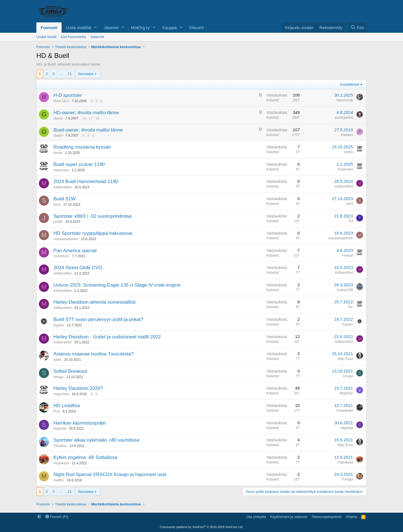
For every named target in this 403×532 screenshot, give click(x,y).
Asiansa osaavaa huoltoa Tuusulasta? (93, 354)
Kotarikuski (345, 411)
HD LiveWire (67, 406)
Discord (196, 28)
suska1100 (345, 290)
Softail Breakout (70, 371)
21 (70, 74)
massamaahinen (66, 239)
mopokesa (61, 463)
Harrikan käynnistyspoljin (80, 423)
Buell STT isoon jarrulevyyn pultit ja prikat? (98, 319)
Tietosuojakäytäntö (326, 517)
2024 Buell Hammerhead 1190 (86, 181)
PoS (57, 411)
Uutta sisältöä (79, 28)
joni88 (58, 222)
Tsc (350, 307)
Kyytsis (59, 325)
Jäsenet (111, 28)
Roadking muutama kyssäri (82, 147)
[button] (96, 28)
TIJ (351, 221)
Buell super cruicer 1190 (79, 164)
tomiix (58, 153)
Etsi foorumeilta (74, 37)
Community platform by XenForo (201, 527)
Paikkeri (347, 135)
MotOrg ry (140, 28)
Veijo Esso (345, 359)
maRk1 (59, 480)
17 (91, 118)
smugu (58, 377)
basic (57, 360)
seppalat (60, 428)
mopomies (61, 170)
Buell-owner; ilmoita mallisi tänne (88, 130)
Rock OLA (61, 101)
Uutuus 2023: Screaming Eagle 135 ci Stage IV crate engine (117, 285)
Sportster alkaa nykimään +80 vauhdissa (96, 440)
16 (84, 118)
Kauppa (170, 28)
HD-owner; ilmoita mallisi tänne (86, 113)
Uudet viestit (46, 37)
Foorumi (49, 28)
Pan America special (75, 251)
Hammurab (345, 100)
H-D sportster (68, 95)
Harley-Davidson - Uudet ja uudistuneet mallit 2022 (107, 337)
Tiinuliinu (60, 446)
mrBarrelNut (63, 187)
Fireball (347, 256)
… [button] (61, 74)
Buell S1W (65, 199)
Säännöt (97, 37)
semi (57, 205)
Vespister (346, 393)
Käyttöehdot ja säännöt (289, 517)
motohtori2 (61, 256)
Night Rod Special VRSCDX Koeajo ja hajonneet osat (110, 474)
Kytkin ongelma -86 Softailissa (85, 457)
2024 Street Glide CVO (78, 268)
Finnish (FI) (57, 517)
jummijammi (344, 118)
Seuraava (86, 74)
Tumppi (347, 479)
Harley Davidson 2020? (78, 388)
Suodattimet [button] (349, 84)
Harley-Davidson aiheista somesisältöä (94, 302)
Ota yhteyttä (256, 517)
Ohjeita (351, 517)
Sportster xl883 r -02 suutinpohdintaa (92, 216)
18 (97, 118)
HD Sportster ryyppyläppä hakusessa (93, 233)
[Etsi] (357, 28)
